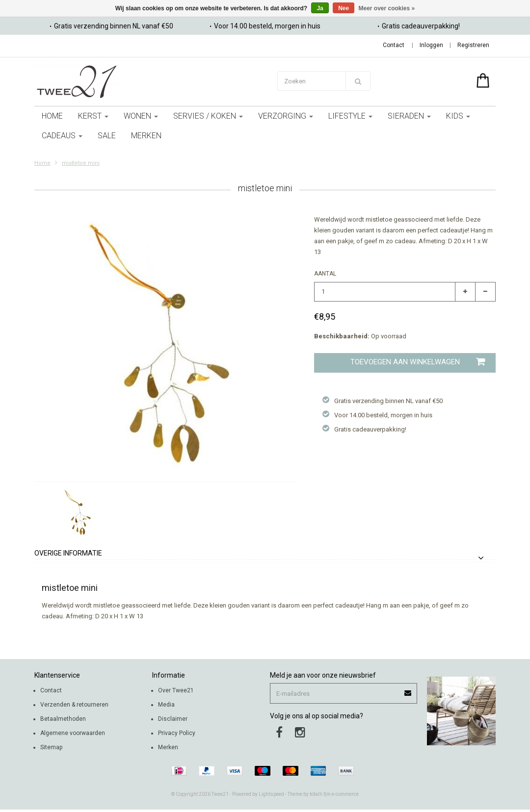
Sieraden (409, 116)
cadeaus (62, 136)
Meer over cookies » (387, 8)
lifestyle (350, 116)
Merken (146, 136)
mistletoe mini (81, 163)
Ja (320, 8)
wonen (141, 116)
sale (107, 136)
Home (52, 116)
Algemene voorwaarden (73, 733)
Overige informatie (68, 553)
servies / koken (208, 116)
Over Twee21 (176, 690)
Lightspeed (271, 794)
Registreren (473, 45)
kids (458, 116)
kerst (93, 116)
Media (166, 705)
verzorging (286, 116)
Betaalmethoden (63, 719)
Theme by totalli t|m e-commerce (323, 794)
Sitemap (51, 747)
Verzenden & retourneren (74, 705)
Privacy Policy (177, 733)
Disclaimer (173, 719)
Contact (394, 45)
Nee (344, 8)
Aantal (325, 274)
